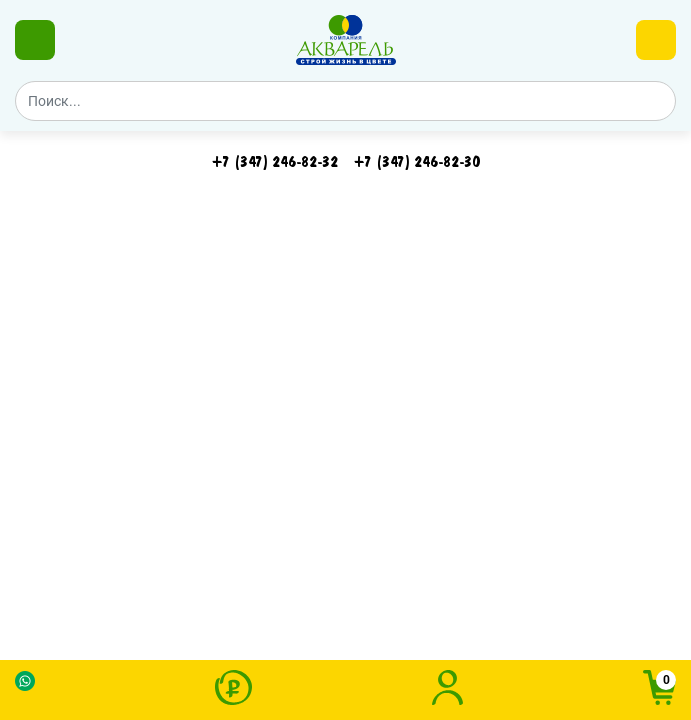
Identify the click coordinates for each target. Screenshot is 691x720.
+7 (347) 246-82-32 (275, 162)
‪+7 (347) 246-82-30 (417, 162)
